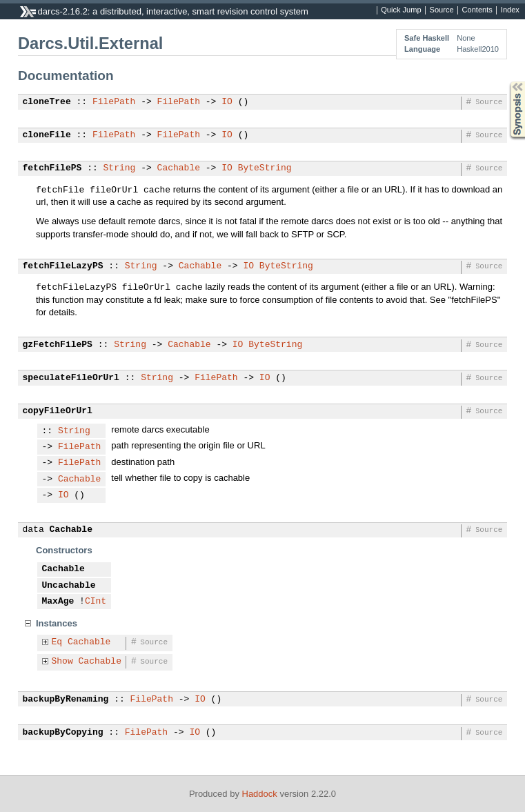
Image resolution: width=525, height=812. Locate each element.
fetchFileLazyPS (63, 266)
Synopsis (506, 82)
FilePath (114, 102)
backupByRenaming (66, 700)
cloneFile (47, 135)
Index (510, 10)
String (120, 168)
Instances (57, 623)
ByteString (265, 168)
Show (62, 662)
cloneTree (47, 102)
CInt (96, 602)
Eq (57, 642)
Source (442, 10)
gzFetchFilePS (58, 345)
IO (227, 102)
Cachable (179, 168)
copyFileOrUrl (58, 411)
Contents (477, 10)
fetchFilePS (52, 168)
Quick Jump (401, 10)
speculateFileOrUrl (71, 378)
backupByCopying (63, 733)
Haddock (260, 794)
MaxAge (58, 602)
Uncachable (69, 586)
